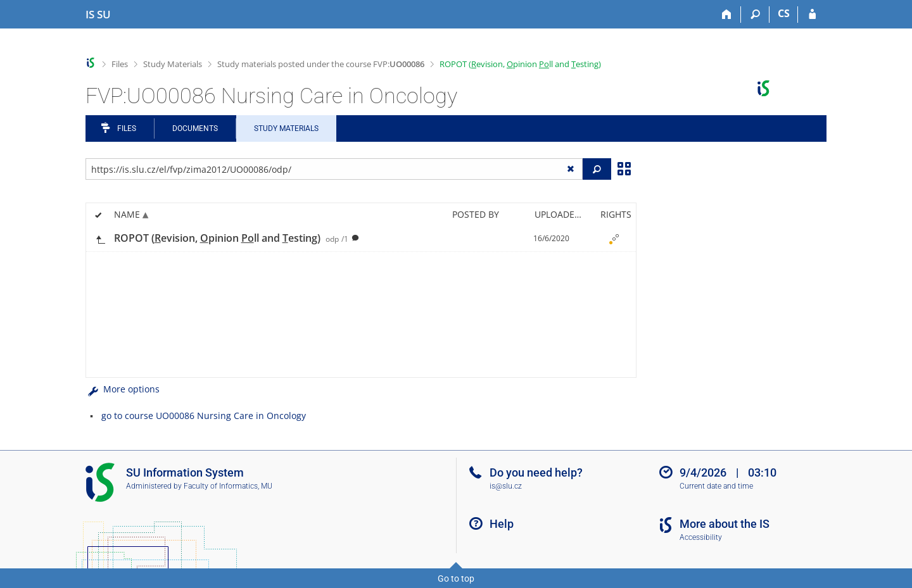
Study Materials (173, 64)
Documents (195, 128)
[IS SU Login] (812, 15)
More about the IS (725, 524)
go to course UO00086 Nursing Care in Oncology (204, 416)
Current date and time (716, 486)
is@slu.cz (506, 486)
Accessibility (701, 537)
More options (123, 389)
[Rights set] (614, 239)
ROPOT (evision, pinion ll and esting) (520, 64)
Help (502, 524)
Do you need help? (536, 472)
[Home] (727, 15)
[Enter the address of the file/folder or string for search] (334, 169)
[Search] (755, 15)
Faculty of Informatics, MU (228, 486)
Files (120, 64)
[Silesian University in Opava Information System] (98, 15)
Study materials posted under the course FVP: (321, 64)
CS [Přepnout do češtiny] (784, 13)
